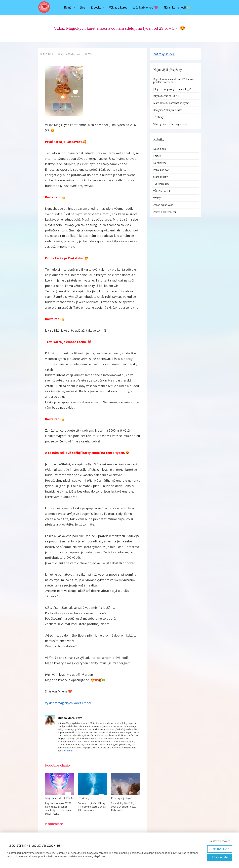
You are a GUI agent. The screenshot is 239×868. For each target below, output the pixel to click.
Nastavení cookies (220, 841)
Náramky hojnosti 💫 (177, 7)
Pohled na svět (161, 170)
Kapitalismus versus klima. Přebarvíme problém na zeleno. (174, 81)
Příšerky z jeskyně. (122, 798)
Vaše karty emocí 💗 (145, 7)
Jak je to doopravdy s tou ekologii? (172, 89)
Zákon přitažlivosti (163, 205)
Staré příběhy (161, 177)
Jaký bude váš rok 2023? (59, 798)
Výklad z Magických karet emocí (68, 703)
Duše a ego (160, 149)
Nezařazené (160, 163)
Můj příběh (68, 751)
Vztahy (157, 198)
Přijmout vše (220, 857)
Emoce (157, 156)
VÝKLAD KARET (162, 191)
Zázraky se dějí (164, 54)
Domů (68, 7)
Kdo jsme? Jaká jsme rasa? (168, 110)
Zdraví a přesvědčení (165, 212)
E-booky (96, 7)
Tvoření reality (161, 184)
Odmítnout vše (220, 849)
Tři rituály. (84, 798)
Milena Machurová (69, 54)
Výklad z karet (118, 7)
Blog (82, 7)
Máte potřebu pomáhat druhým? (171, 103)
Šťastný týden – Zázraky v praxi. (170, 124)
